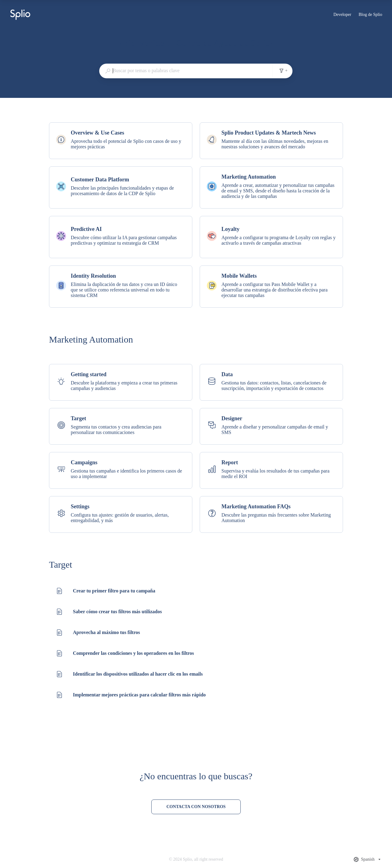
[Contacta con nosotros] (196, 807)
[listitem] (121, 141)
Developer (342, 15)
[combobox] (186, 71)
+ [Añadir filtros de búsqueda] (283, 71)
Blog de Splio (370, 15)
